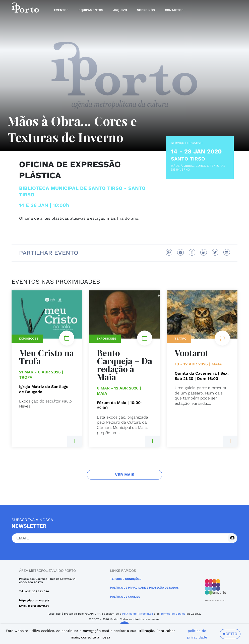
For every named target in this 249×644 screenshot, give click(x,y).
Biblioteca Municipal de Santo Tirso (71, 188)
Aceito (230, 634)
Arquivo (120, 10)
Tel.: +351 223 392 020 (34, 591)
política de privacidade (197, 634)
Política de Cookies (125, 597)
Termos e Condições (126, 579)
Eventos (61, 10)
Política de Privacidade (138, 614)
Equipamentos (91, 10)
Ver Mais (125, 475)
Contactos (174, 10)
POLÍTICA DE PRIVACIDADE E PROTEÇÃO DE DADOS (144, 588)
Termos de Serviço (173, 614)
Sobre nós (146, 10)
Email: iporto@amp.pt (34, 606)
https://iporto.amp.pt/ (34, 600)
